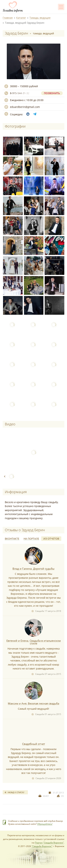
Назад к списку (16, 792)
